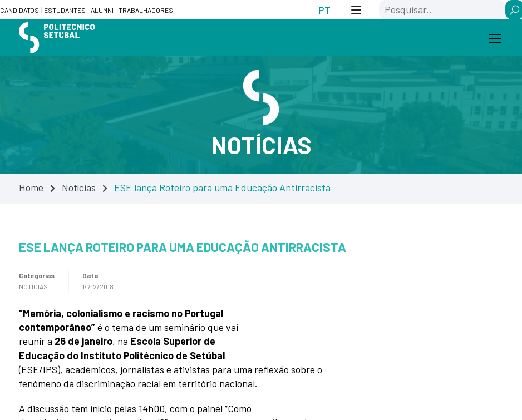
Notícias (79, 187)
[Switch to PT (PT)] (324, 10)
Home (31, 187)
